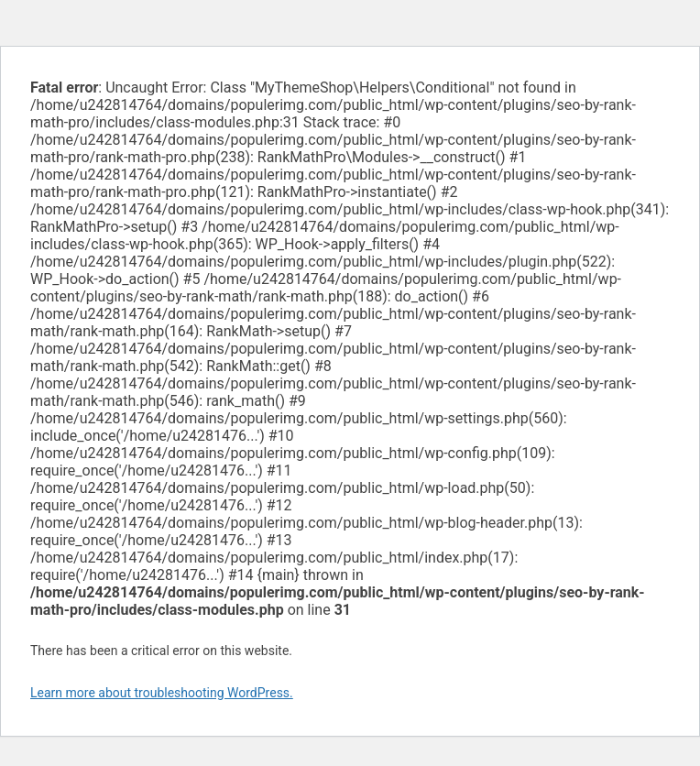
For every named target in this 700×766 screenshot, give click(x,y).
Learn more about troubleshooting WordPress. (162, 693)
